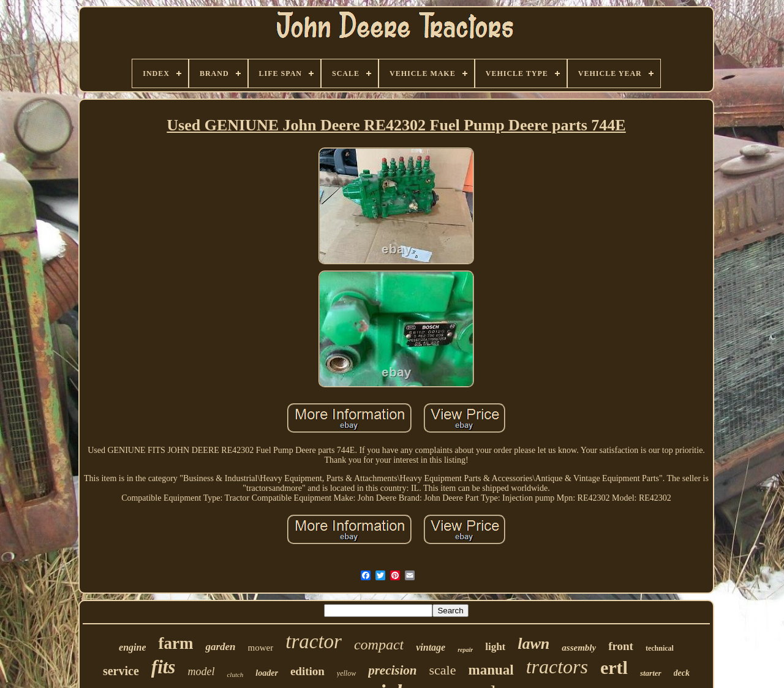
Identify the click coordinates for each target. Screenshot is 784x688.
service (121, 671)
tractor (314, 641)
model (201, 671)
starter (651, 673)
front (621, 646)
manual (491, 670)
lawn (533, 644)
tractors (557, 667)
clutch (235, 675)
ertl (614, 667)
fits (164, 667)
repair (465, 650)
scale (443, 670)
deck (682, 673)
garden (220, 647)
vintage (431, 647)
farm (175, 643)
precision (392, 670)
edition (307, 671)
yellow (346, 673)
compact (379, 645)
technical (660, 648)
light (495, 647)
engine (132, 647)
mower (261, 648)
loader (267, 673)
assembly (579, 648)
